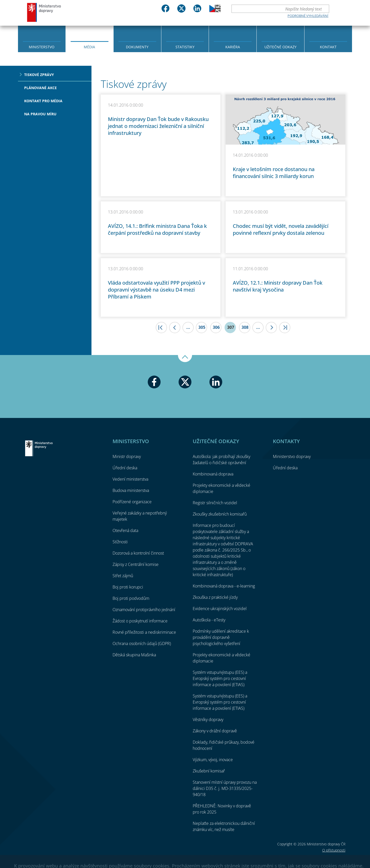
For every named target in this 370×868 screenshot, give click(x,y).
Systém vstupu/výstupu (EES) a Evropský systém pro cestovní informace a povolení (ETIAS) (220, 678)
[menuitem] (42, 39)
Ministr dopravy (127, 456)
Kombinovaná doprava (213, 474)
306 (216, 327)
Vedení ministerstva (130, 479)
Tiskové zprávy (39, 75)
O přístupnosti (334, 850)
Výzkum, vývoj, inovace (213, 760)
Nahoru (185, 359)
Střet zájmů (123, 576)
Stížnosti (120, 542)
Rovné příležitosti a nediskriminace (144, 632)
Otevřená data (125, 530)
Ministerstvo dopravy (44, 12)
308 (245, 327)
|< (161, 328)
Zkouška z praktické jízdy (215, 597)
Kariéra (233, 47)
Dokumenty (137, 47)
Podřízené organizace (132, 502)
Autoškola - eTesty (209, 620)
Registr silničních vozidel (215, 503)
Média (89, 47)
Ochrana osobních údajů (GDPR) (142, 643)
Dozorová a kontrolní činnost (138, 553)
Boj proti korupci (128, 587)
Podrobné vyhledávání (308, 16)
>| (285, 328)
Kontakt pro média (43, 101)
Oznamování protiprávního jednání (144, 610)
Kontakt (328, 47)
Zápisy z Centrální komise (136, 564)
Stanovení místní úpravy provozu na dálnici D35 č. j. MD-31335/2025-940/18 (225, 788)
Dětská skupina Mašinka (134, 655)
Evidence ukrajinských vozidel (220, 609)
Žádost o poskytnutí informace (140, 621)
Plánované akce (40, 88)
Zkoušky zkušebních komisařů (220, 514)
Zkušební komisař (209, 771)
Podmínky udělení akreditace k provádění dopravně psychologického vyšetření (221, 637)
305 (202, 327)
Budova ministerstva (131, 490)
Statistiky (185, 47)
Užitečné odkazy (280, 47)
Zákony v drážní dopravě (215, 731)
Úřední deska (125, 468)
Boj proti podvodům (131, 598)
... (188, 327)
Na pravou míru (40, 114)
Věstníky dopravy (208, 720)
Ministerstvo (42, 47)
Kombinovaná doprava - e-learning (224, 586)
